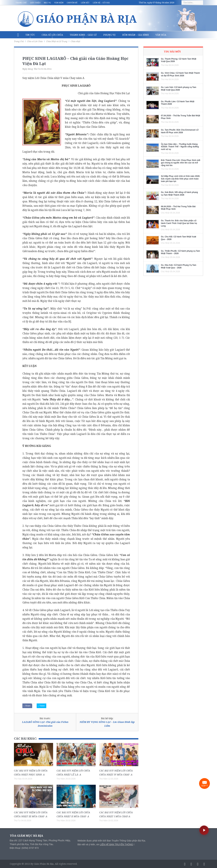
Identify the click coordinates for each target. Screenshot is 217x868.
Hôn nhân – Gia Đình (136, 35)
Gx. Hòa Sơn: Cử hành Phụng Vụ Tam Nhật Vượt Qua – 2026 (179, 266)
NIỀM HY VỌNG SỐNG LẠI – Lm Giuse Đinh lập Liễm (107, 724)
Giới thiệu (35, 3)
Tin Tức (30, 35)
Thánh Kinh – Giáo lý (83, 35)
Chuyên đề (72, 3)
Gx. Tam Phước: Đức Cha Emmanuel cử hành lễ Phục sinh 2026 (180, 131)
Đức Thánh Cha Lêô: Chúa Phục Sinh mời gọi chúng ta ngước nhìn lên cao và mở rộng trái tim (181, 163)
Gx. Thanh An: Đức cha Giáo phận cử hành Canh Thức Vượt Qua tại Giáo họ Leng (179, 223)
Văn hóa (161, 35)
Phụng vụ (109, 35)
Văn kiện (59, 3)
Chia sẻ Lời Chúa (52, 35)
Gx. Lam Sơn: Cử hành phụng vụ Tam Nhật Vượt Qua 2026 (179, 89)
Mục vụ (47, 3)
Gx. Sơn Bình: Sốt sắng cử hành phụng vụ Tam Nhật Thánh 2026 (179, 194)
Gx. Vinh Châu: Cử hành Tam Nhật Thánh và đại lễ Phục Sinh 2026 (180, 74)
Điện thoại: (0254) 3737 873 (24, 848)
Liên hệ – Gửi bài (101, 3)
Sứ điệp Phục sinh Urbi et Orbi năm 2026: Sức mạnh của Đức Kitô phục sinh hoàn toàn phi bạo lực (181, 179)
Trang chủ (21, 3)
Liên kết (85, 3)
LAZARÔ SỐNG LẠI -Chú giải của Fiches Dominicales (45, 724)
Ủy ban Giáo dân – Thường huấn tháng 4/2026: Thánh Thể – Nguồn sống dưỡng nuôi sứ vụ (180, 147)
